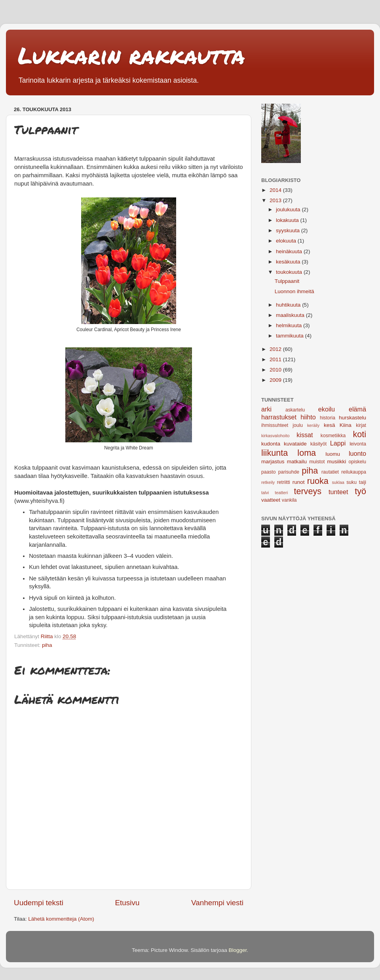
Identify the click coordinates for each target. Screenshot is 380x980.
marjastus (273, 462)
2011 (276, 359)
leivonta (358, 444)
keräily (313, 425)
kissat (305, 435)
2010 (276, 370)
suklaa (338, 482)
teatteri (281, 493)
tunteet (338, 492)
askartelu (295, 410)
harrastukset (279, 417)
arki (266, 409)
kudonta (271, 444)
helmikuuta (290, 325)
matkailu (297, 462)
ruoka (318, 481)
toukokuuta (290, 272)
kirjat (361, 425)
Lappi (338, 443)
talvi (265, 493)
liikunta (275, 453)
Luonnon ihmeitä (294, 291)
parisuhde (289, 472)
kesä (330, 425)
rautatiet (330, 472)
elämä (357, 409)
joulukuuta (289, 209)
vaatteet (271, 500)
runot (299, 482)
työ (360, 491)
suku (351, 482)
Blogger (238, 950)
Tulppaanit (287, 281)
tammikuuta (291, 336)
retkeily (268, 482)
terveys (308, 491)
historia (328, 418)
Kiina (346, 425)
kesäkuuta (289, 262)
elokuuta (287, 241)
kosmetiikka (333, 436)
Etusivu (127, 903)
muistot (317, 462)
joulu (298, 425)
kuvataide (295, 444)
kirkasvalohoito (275, 436)
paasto (268, 472)
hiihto (308, 417)
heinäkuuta (290, 251)
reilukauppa (354, 472)
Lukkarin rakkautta (131, 55)
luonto (357, 453)
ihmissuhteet (275, 425)
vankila (289, 500)
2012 (276, 349)
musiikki (336, 462)
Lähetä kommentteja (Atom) (61, 919)
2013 (276, 200)
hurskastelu (352, 418)
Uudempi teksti (39, 903)
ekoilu (327, 409)
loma (307, 453)
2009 (276, 380)
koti (359, 434)
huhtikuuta (289, 305)
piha (47, 645)
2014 (276, 190)
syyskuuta (289, 230)
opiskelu (357, 462)
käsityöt (318, 444)
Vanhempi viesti (217, 903)
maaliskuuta (291, 315)
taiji (363, 482)
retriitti (284, 482)
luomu (333, 454)
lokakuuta (288, 220)
